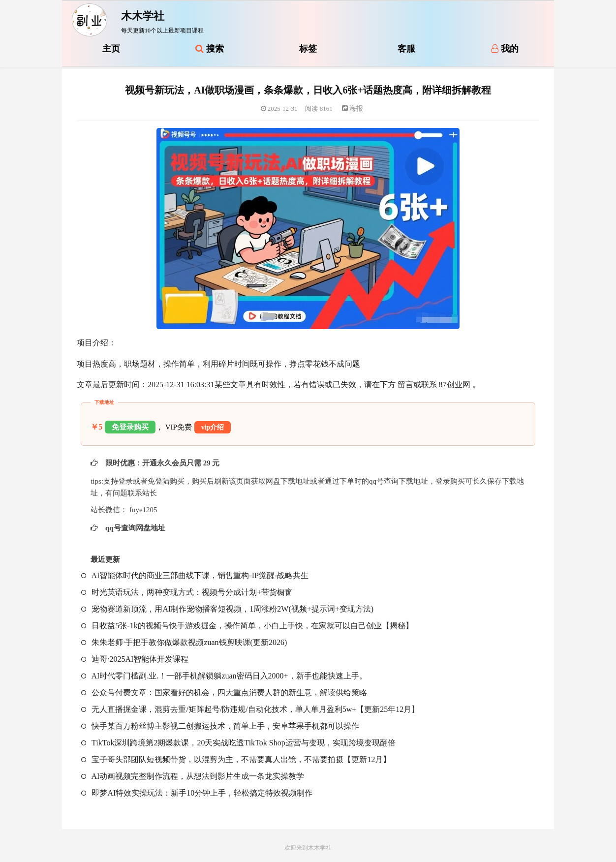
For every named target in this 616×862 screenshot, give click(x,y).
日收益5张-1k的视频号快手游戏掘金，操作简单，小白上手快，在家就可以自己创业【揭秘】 (247, 626)
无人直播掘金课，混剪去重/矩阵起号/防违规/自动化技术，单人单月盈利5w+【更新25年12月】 (250, 709)
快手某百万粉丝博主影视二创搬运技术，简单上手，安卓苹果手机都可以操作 (220, 726)
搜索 (210, 49)
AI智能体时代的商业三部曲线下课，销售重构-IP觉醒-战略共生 (195, 575)
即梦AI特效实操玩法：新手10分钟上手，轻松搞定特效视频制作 (197, 793)
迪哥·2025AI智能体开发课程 (135, 659)
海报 (353, 108)
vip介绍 (213, 427)
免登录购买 (130, 427)
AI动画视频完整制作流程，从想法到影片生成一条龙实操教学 (193, 776)
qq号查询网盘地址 (134, 528)
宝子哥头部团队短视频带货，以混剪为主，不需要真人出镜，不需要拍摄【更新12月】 (236, 759)
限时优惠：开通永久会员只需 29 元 (161, 463)
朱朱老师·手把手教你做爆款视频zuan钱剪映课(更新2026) (184, 642)
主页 (111, 49)
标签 (308, 49)
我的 (505, 49)
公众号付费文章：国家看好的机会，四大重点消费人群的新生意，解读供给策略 (224, 693)
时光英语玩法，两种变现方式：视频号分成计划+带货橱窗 (187, 592)
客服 (406, 49)
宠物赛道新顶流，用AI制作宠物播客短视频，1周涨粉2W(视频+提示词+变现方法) (227, 609)
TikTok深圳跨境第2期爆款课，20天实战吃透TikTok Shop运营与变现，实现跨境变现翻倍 (238, 743)
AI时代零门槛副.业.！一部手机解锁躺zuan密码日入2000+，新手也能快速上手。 (224, 676)
